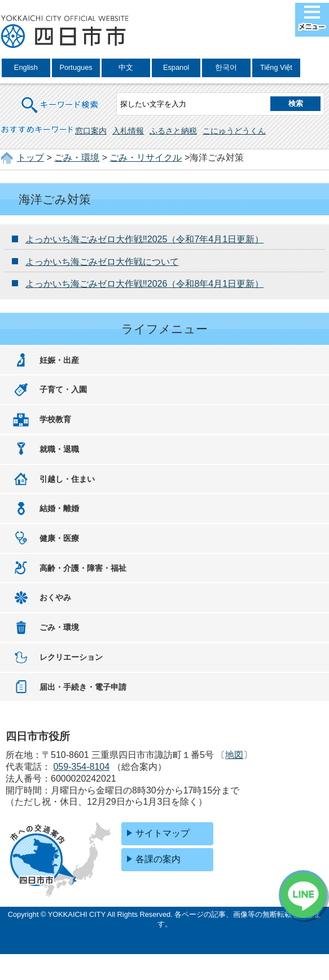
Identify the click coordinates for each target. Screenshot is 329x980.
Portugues (76, 67)
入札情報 (128, 131)
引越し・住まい (67, 479)
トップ (30, 158)
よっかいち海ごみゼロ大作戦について (102, 262)
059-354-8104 (81, 767)
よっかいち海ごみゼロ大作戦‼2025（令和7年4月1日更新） (144, 239)
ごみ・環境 (77, 158)
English (26, 67)
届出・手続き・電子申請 (83, 687)
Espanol (176, 67)
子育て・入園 (63, 389)
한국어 (226, 67)
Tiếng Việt (276, 67)
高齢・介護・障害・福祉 (83, 568)
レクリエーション (71, 657)
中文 (126, 67)
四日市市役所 (65, 32)
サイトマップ (163, 833)
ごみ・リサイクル (146, 158)
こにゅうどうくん (234, 131)
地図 (234, 755)
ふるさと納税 (173, 131)
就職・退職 (59, 449)
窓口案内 (91, 131)
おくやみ (55, 597)
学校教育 (55, 419)
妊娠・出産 (59, 360)
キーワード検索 (60, 98)
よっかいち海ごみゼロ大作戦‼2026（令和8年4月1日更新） (144, 284)
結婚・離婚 (59, 508)
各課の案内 (158, 859)
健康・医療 (59, 538)
